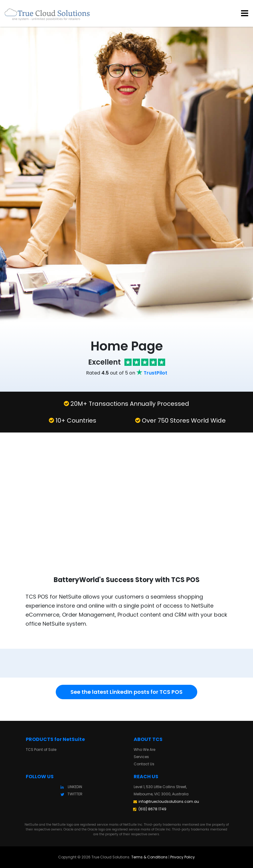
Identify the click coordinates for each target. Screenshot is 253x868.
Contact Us (144, 764)
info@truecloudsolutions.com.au (169, 801)
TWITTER (75, 794)
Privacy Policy (183, 857)
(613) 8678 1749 (152, 809)
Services (141, 757)
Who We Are (144, 750)
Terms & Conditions (149, 857)
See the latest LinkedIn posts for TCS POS (126, 692)
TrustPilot (155, 373)
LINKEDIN (75, 787)
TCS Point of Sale (41, 750)
